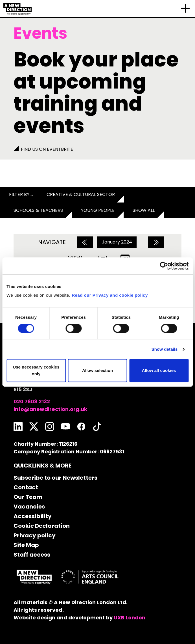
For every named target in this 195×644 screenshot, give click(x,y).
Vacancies (29, 507)
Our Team (28, 497)
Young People (98, 210)
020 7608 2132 (32, 401)
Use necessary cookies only (36, 370)
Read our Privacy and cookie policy (110, 295)
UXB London (130, 618)
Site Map (26, 545)
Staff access (32, 555)
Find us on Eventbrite (47, 149)
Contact (26, 487)
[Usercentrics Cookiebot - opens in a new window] (164, 266)
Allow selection (97, 370)
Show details (165, 349)
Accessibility (33, 516)
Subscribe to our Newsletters (55, 478)
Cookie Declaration (42, 526)
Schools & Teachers (38, 210)
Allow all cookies (159, 370)
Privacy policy (35, 535)
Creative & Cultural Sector (81, 194)
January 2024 (117, 242)
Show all (144, 210)
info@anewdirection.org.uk (50, 409)
